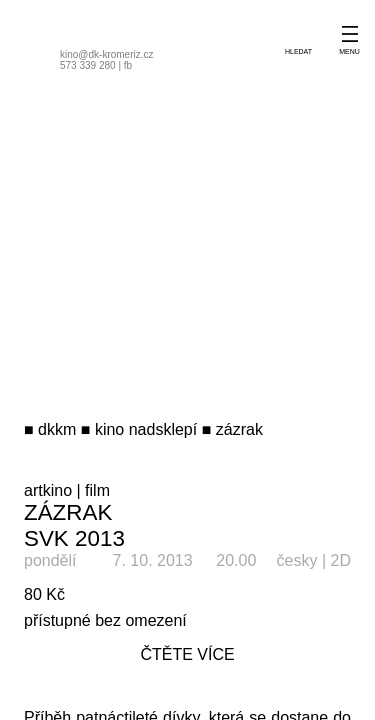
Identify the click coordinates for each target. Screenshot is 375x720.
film (97, 490)
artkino (48, 490)
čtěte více (187, 654)
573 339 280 (88, 65)
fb (128, 65)
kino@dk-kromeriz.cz (107, 54)
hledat (298, 51)
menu (349, 51)
